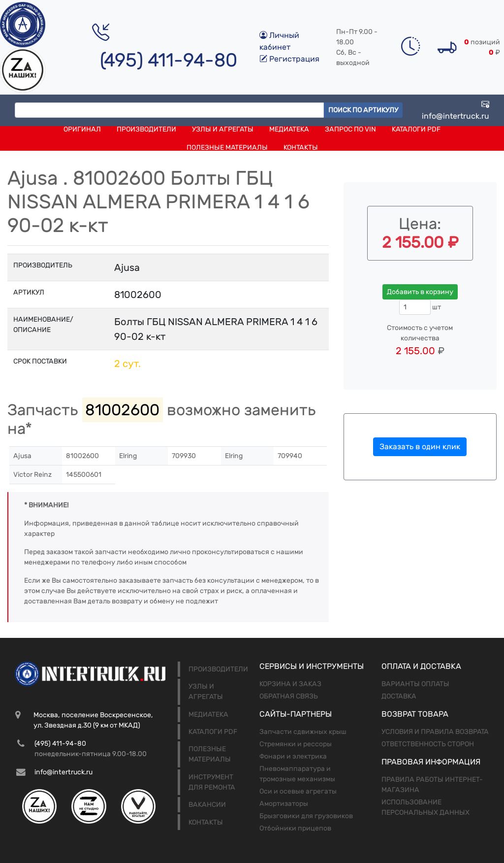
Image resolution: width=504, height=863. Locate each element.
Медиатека (289, 129)
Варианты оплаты (415, 684)
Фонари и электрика (293, 756)
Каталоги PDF (416, 129)
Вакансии (207, 805)
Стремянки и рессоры (296, 744)
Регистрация (289, 59)
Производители (146, 129)
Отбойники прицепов (295, 828)
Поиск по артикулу (363, 110)
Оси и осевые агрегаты (298, 791)
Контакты (301, 148)
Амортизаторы (284, 804)
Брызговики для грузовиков (306, 816)
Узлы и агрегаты (223, 129)
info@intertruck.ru (456, 110)
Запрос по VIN (350, 129)
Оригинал (82, 129)
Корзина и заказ (290, 684)
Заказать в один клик (420, 447)
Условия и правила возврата (435, 732)
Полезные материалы (227, 148)
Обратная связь (289, 696)
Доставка (399, 696)
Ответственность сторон (428, 744)
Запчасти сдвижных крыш (303, 732)
